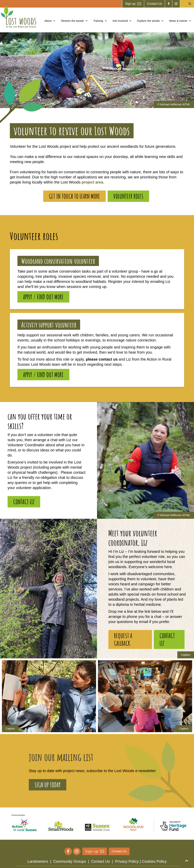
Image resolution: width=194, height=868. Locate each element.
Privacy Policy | (128, 861)
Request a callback (123, 639)
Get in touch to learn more (74, 196)
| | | (97, 861)
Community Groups (70, 861)
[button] (50, 21)
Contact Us (101, 861)
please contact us (102, 359)
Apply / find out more (43, 297)
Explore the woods (148, 21)
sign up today (48, 785)
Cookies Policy (154, 861)
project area (92, 182)
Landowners (38, 861)
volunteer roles (128, 196)
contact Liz (24, 502)
